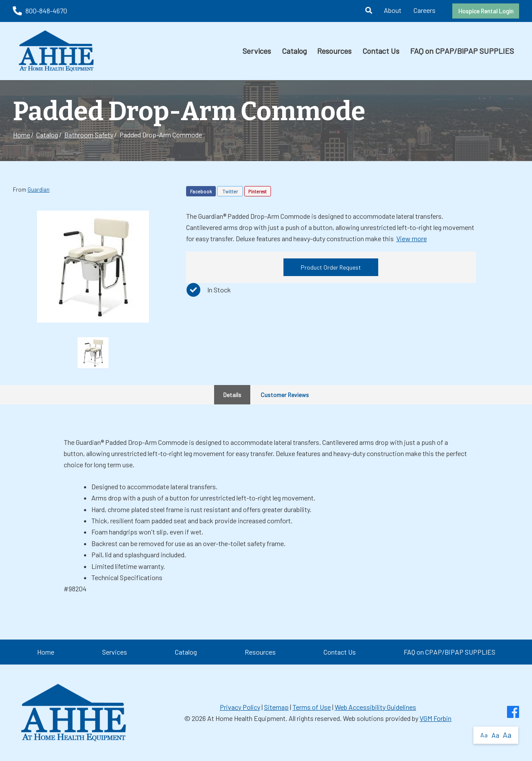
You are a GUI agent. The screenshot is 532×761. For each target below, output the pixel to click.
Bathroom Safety (89, 135)
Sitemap (276, 707)
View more (412, 238)
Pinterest (257, 191)
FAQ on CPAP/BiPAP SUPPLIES (462, 51)
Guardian (39, 189)
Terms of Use (312, 707)
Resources (334, 51)
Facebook (201, 191)
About (393, 10)
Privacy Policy (240, 707)
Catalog (294, 51)
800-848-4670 (40, 11)
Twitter (230, 191)
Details (232, 395)
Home (22, 135)
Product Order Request (331, 267)
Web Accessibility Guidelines (375, 707)
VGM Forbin (436, 718)
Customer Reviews (285, 395)
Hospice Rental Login (486, 11)
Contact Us (381, 51)
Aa (484, 735)
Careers (425, 10)
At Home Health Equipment (246, 718)
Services (257, 51)
